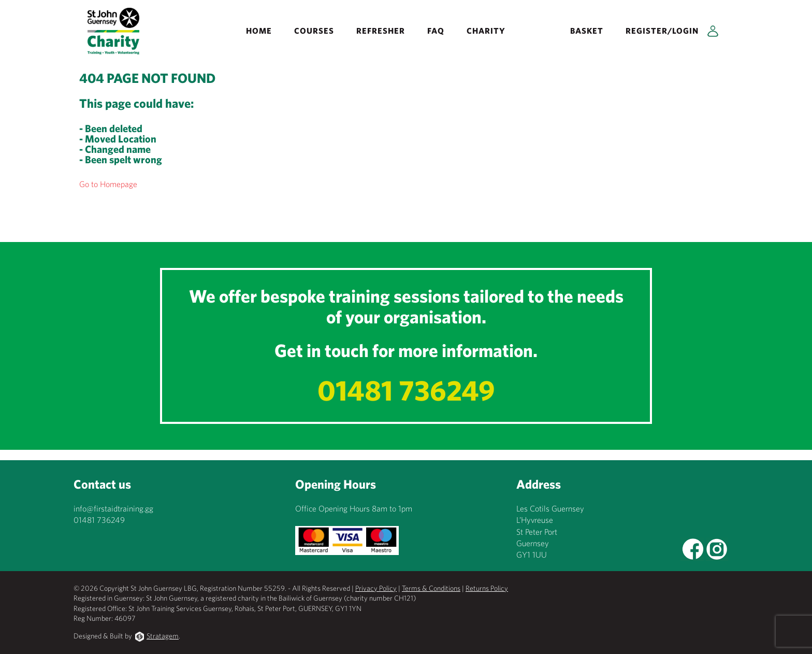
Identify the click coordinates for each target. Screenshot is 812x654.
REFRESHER (381, 31)
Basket (587, 31)
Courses (314, 31)
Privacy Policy (376, 588)
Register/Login (662, 31)
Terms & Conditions (431, 588)
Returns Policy (487, 588)
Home (259, 31)
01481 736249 (406, 390)
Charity (486, 31)
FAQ (436, 31)
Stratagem (163, 636)
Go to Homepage (108, 184)
